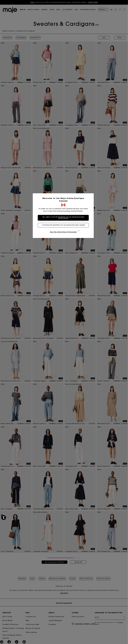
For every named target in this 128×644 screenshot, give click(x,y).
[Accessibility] (4, 518)
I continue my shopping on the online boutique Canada (64, 225)
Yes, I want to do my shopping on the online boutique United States (64, 218)
